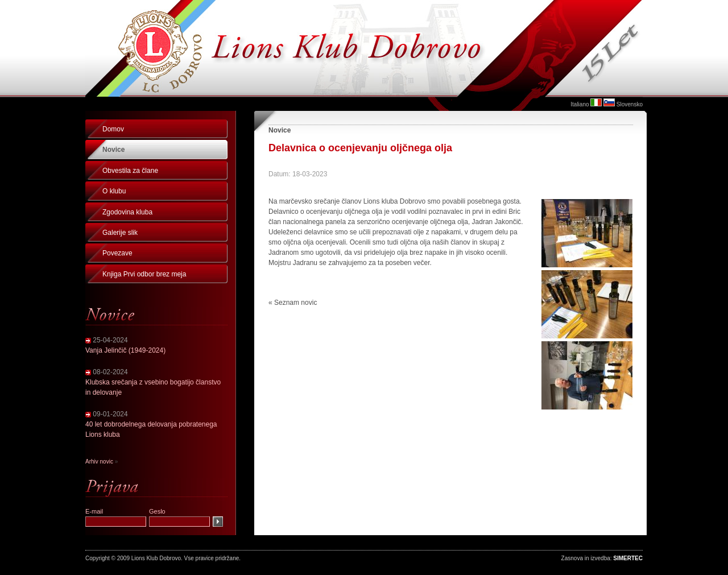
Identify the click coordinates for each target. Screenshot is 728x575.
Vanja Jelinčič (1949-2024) (125, 350)
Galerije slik (120, 233)
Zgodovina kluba (127, 212)
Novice (113, 150)
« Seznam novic (293, 303)
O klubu (114, 191)
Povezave (117, 253)
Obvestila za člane (130, 171)
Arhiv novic (99, 462)
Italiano (580, 104)
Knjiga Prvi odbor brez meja (144, 274)
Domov (113, 129)
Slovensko (630, 104)
